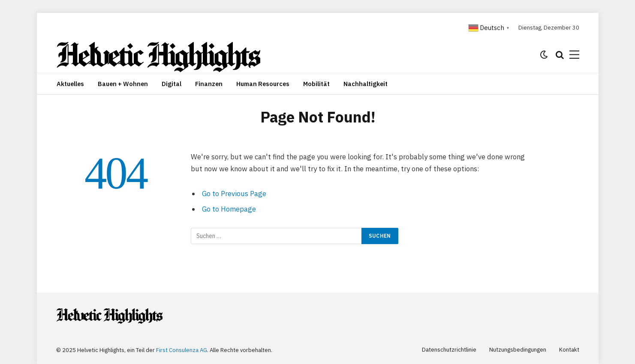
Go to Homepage (229, 209)
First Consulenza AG (182, 350)
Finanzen (209, 84)
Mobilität (316, 84)
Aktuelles (70, 84)
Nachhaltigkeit (366, 84)
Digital (172, 84)
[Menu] (574, 55)
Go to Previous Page (234, 194)
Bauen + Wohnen (123, 84)
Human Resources (263, 84)
